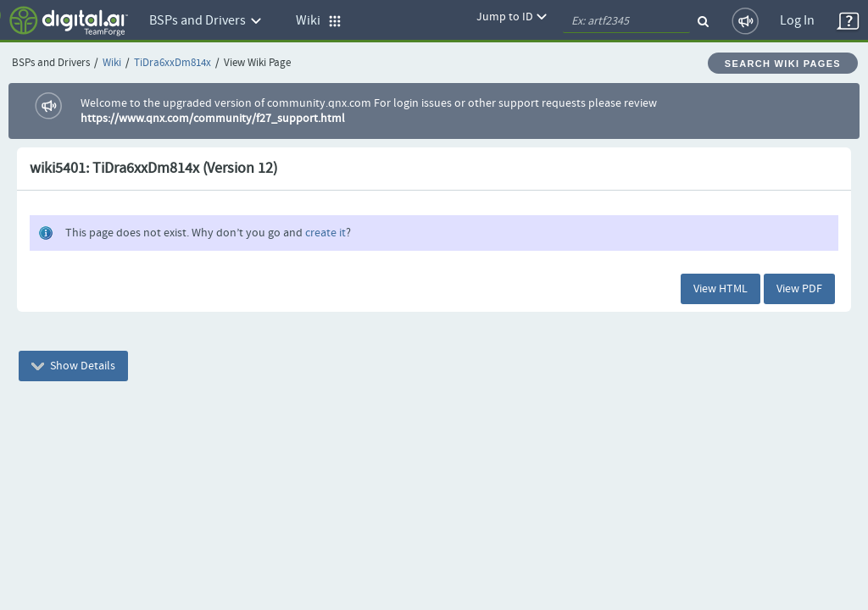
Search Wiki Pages (783, 64)
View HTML (721, 289)
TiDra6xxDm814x (172, 63)
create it (325, 233)
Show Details (73, 366)
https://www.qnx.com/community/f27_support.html (213, 119)
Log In (797, 21)
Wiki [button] (319, 21)
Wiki (112, 63)
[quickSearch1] (626, 21)
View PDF (799, 289)
